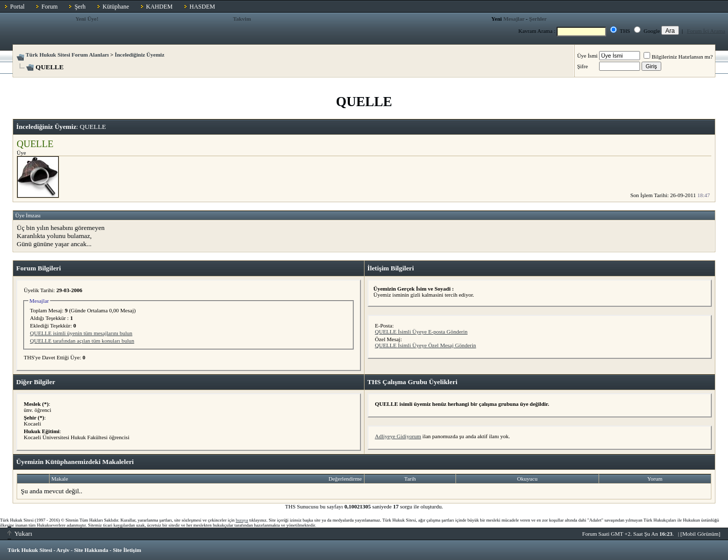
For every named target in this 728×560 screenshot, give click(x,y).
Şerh (80, 7)
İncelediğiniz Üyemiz (140, 55)
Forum (50, 7)
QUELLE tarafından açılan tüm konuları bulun (82, 341)
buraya (242, 520)
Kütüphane (116, 7)
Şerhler (538, 19)
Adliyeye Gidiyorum (398, 436)
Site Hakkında (91, 550)
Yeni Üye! (87, 19)
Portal (17, 7)
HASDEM (202, 7)
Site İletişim (127, 550)
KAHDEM (160, 7)
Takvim (242, 19)
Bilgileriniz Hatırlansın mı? (678, 57)
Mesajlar (514, 19)
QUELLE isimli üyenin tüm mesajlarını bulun (81, 333)
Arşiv (63, 550)
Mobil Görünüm (701, 534)
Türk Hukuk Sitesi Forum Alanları (67, 55)
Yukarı (20, 533)
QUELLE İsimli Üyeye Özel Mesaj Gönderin (426, 345)
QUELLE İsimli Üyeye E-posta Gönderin (421, 332)
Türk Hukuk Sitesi (30, 550)
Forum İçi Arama (706, 31)
